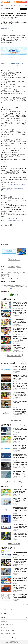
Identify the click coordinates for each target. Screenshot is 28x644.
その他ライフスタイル (13, 273)
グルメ (11, 5)
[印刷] (17, 279)
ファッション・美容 (22, 5)
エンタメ (6, 5)
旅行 (15, 5)
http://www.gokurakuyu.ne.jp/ (15, 63)
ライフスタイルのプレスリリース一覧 (16, 605)
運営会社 (4, 622)
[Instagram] (16, 638)
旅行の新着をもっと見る (14, 543)
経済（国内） (23, 273)
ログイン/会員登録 (22, 2)
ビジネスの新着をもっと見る (14, 482)
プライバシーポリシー (8, 631)
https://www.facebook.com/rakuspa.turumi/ (12, 188)
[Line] (14, 279)
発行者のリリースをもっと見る (14, 355)
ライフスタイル (11, 266)
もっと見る (24, 363)
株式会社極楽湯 (5, 29)
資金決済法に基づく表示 (8, 633)
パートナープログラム (8, 625)
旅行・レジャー (5, 269)
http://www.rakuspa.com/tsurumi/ (16, 185)
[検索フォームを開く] (14, 2)
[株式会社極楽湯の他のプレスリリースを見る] (24, 9)
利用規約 (4, 628)
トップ (3, 605)
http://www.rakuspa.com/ (15, 65)
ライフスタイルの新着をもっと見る (14, 420)
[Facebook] (9, 279)
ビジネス (19, 266)
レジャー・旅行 (5, 276)
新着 (2, 5)
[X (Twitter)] (11, 279)
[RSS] (19, 638)
